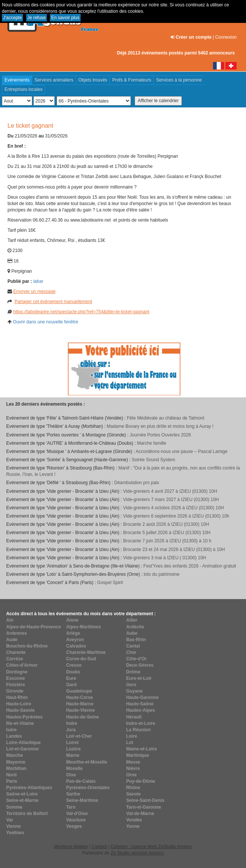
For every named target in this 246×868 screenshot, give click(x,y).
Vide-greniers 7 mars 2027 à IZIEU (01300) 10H (171, 500)
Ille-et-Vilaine (20, 723)
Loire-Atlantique (23, 743)
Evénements (17, 80)
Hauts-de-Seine (82, 717)
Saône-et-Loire (22, 794)
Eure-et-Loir (139, 678)
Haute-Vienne (80, 710)
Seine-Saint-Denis (145, 800)
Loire (131, 736)
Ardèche (135, 627)
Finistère (15, 685)
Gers (131, 685)
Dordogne (17, 672)
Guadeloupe (79, 691)
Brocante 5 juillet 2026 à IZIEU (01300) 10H (167, 533)
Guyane (134, 691)
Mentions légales (71, 847)
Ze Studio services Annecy (137, 853)
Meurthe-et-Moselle (86, 762)
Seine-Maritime (82, 800)
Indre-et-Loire (140, 723)
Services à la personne (179, 80)
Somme (14, 807)
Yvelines (15, 833)
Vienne (13, 826)
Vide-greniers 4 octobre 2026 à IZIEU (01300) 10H (173, 508)
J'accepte (12, 18)
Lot (130, 743)
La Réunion (138, 730)
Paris (11, 781)
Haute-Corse (79, 697)
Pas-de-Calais (81, 781)
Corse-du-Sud (81, 659)
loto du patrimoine (161, 574)
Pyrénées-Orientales (88, 788)
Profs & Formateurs (132, 80)
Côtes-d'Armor (22, 665)
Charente (16, 652)
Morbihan (16, 768)
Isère (11, 730)
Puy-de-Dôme (140, 781)
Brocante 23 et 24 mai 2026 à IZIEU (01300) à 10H (174, 549)
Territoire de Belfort (27, 814)
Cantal (133, 646)
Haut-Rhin (17, 697)
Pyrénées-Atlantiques (29, 788)
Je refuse (37, 18)
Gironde (15, 691)
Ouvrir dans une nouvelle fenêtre (45, 322)
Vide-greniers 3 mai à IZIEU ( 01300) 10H (164, 558)
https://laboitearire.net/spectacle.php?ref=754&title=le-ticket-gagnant (81, 312)
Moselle (74, 768)
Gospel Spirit (110, 583)
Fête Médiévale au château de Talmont (166, 418)
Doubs (73, 672)
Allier (132, 620)
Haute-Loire (19, 704)
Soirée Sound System (153, 460)
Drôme (133, 672)
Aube (132, 633)
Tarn (71, 807)
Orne (131, 775)
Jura (71, 730)
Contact (99, 847)
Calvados (76, 646)
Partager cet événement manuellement (53, 302)
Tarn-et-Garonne (143, 807)
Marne (73, 755)
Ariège (73, 633)
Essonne (15, 678)
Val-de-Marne (140, 814)
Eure (71, 678)
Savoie (133, 794)
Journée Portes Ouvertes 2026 (160, 435)
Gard (71, 685)
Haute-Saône (140, 704)
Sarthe (73, 794)
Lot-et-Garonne (22, 749)
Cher (131, 652)
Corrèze (14, 659)
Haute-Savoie (20, 710)
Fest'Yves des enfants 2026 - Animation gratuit (190, 566)
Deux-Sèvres (140, 665)
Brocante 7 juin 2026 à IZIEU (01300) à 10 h (167, 541)
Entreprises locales (23, 89)
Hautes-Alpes (140, 710)
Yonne (133, 826)
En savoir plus (65, 18)
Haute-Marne (80, 704)
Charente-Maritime (86, 652)
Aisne (72, 620)
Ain (10, 620)
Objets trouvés (93, 80)
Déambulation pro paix (136, 483)
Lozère (73, 749)
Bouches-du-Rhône (27, 646)
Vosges (74, 826)
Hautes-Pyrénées (24, 717)
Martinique (137, 755)
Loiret (72, 743)
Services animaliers (54, 80)
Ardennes (16, 633)
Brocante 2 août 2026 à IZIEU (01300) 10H (166, 524)
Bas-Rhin (136, 640)
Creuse (74, 665)
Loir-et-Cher (79, 736)
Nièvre (133, 768)
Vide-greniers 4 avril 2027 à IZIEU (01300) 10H (170, 491)
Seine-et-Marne (22, 800)
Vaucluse (76, 820)
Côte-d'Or (136, 659)
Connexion (226, 37)
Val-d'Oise (77, 814)
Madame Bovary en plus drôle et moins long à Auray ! (160, 426)
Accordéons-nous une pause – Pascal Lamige (182, 451)
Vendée (134, 820)
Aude (12, 640)
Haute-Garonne (142, 697)
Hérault (134, 717)
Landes (14, 736)
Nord (11, 775)
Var (10, 820)
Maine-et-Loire (141, 749)
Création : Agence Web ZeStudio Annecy (151, 847)
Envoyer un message (34, 291)
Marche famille (151, 443)
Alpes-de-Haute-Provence (33, 627)
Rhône (133, 788)
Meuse (133, 762)
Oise (71, 775)
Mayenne (16, 762)
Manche (14, 755)
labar (38, 281)
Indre (71, 723)
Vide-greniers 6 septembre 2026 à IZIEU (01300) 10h (176, 516)
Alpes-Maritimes (83, 627)
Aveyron (75, 640)
